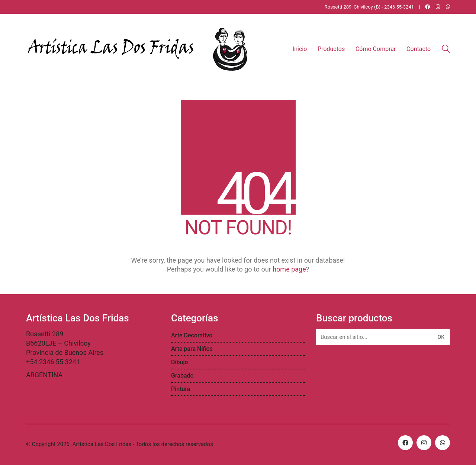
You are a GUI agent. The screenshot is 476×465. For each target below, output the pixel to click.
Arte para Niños (192, 349)
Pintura (181, 389)
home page (289, 269)
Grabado (182, 376)
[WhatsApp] (443, 443)
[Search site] (446, 50)
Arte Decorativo (192, 335)
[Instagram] (424, 443)
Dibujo (180, 362)
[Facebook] (405, 443)
